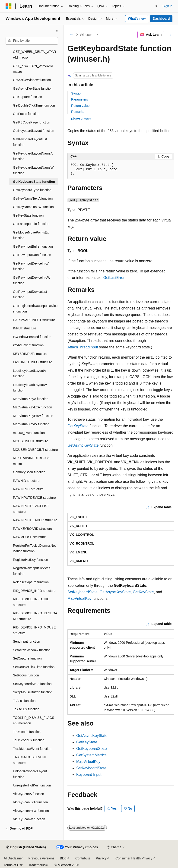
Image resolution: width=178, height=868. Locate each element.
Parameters (79, 99)
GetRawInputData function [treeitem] (32, 255)
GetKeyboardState (92, 749)
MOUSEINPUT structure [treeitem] (30, 441)
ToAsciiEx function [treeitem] (26, 709)
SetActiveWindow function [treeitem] (32, 650)
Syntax (76, 93)
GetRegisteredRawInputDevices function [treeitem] (35, 309)
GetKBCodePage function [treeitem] (32, 122)
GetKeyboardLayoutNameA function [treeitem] (33, 156)
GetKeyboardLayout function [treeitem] (33, 131)
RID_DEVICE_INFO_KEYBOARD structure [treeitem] (35, 616)
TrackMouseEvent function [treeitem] (32, 749)
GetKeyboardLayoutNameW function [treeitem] (33, 170)
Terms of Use (13, 865)
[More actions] (170, 35)
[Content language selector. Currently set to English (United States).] (26, 847)
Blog (63, 858)
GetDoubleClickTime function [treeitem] (34, 105)
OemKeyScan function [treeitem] (29, 472)
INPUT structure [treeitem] (25, 328)
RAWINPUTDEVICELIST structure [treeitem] (31, 509)
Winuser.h (87, 35)
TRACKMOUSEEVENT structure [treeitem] (30, 760)
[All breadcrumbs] (72, 35)
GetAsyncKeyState (83, 445)
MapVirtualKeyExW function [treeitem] (33, 416)
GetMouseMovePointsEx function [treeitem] (31, 235)
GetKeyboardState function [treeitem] (34, 182)
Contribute (83, 858)
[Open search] (156, 6)
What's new (137, 19)
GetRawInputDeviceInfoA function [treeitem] (31, 266)
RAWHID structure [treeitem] (26, 481)
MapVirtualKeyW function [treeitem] (31, 424)
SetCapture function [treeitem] (27, 658)
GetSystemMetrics (91, 755)
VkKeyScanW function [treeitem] (29, 819)
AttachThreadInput (83, 347)
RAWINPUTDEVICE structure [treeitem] (34, 498)
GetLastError (114, 278)
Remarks (78, 112)
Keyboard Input (89, 775)
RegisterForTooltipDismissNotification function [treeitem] (35, 548)
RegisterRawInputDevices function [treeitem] (32, 571)
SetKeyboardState (83, 592)
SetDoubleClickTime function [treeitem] (34, 667)
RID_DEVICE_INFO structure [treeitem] (34, 591)
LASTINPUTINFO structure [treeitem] (33, 362)
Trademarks (37, 865)
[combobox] (32, 41)
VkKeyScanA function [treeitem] (29, 794)
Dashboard (161, 19)
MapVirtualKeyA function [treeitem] (31, 399)
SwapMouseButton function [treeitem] (33, 692)
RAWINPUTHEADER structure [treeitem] (35, 520)
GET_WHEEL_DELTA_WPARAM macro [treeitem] (35, 55)
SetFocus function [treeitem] (26, 675)
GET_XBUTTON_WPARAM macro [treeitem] (33, 69)
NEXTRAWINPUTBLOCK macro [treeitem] (31, 461)
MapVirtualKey (79, 598)
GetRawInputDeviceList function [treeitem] (30, 295)
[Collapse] (57, 31)
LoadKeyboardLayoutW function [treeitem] (30, 388)
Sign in (167, 6)
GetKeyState (78, 426)
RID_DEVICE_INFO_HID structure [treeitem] (31, 602)
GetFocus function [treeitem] (26, 114)
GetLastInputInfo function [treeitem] (31, 224)
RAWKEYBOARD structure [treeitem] (32, 529)
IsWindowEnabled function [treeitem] (32, 337)
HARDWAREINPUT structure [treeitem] (34, 320)
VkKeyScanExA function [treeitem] (30, 802)
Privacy (101, 858)
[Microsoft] (9, 6)
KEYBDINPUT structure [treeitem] (30, 354)
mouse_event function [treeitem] (29, 433)
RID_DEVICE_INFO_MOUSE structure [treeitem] (34, 630)
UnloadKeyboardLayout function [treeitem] (30, 774)
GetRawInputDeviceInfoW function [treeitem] (32, 280)
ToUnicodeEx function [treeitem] (29, 740)
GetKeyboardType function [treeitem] (32, 190)
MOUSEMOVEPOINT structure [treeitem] (35, 450)
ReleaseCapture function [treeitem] (31, 582)
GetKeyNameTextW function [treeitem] (33, 207)
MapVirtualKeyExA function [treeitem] (33, 407)
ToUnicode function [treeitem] (27, 732)
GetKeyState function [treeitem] (28, 215)
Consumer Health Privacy (134, 858)
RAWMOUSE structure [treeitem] (29, 537)
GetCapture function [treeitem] (27, 97)
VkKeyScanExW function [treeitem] (31, 811)
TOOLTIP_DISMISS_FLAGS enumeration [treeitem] (34, 721)
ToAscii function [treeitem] (24, 701)
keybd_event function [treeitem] (28, 345)
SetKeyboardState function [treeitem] (32, 684)
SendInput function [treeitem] (27, 641)
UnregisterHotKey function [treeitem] (32, 785)
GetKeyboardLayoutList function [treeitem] (30, 142)
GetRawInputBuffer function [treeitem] (33, 246)
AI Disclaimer (13, 858)
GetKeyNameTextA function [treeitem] (33, 199)
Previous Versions (41, 858)
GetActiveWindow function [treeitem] (32, 80)
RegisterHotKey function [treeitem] (30, 560)
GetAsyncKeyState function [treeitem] (33, 88)
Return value (80, 106)
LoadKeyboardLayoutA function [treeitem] (29, 374)
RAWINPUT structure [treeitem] (28, 489)
